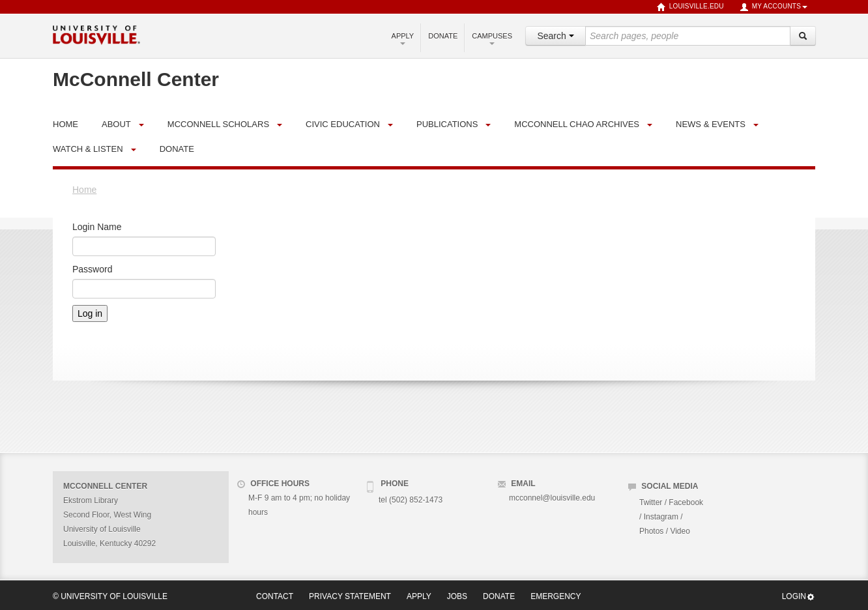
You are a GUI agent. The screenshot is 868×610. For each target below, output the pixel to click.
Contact (275, 596)
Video (680, 531)
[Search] (803, 36)
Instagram (661, 517)
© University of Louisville (110, 596)
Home (84, 190)
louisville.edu (690, 7)
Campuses (492, 38)
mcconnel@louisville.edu (552, 498)
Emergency (556, 596)
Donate (443, 36)
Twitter (651, 502)
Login (799, 597)
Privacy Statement (350, 596)
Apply (403, 38)
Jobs (457, 596)
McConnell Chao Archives (577, 124)
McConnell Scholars (218, 124)
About (116, 124)
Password (92, 269)
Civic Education (343, 124)
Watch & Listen (88, 149)
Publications (447, 124)
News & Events (711, 124)
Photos (651, 531)
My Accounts (774, 7)
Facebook (686, 502)
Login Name (97, 227)
